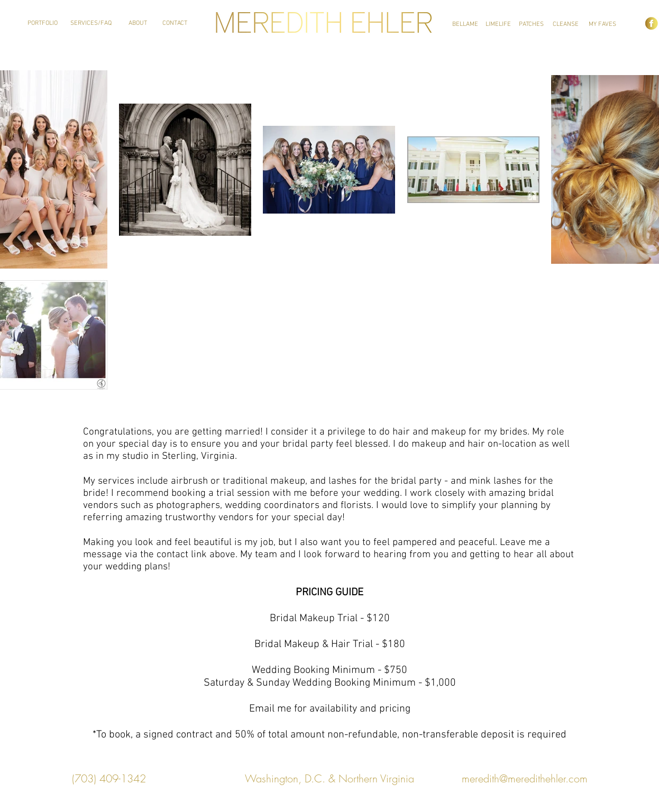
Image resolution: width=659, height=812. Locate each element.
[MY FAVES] (602, 25)
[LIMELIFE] (498, 25)
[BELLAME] (465, 25)
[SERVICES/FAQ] (91, 24)
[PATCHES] (531, 25)
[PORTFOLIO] (43, 24)
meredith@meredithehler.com (525, 778)
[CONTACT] (175, 24)
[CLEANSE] (566, 25)
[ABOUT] (138, 24)
